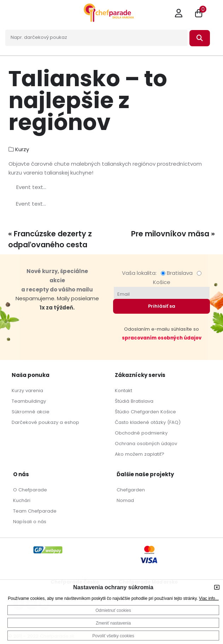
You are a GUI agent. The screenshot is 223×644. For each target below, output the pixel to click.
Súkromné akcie (31, 412)
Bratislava (178, 273)
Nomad (125, 500)
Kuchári (22, 500)
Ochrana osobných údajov (146, 444)
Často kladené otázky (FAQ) (148, 422)
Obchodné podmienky (141, 433)
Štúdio (122, 412)
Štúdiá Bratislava (134, 401)
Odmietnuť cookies (113, 610)
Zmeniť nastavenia (113, 623)
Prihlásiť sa (162, 306)
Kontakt (124, 391)
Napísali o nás (30, 522)
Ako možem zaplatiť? (140, 454)
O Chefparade (30, 490)
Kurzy (22, 149)
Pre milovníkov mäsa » (173, 234)
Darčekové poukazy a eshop (45, 422)
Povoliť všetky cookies (113, 636)
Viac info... (209, 598)
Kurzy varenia (27, 391)
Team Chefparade (35, 511)
